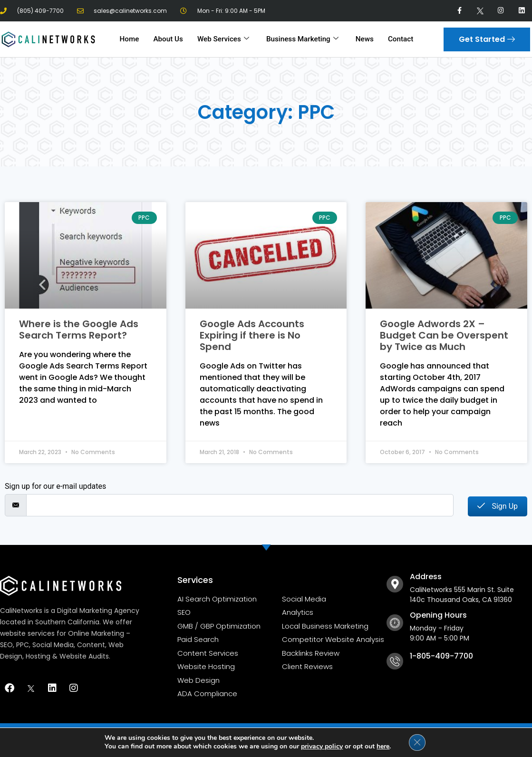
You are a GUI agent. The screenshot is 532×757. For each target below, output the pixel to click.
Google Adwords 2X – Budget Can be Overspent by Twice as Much (444, 335)
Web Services (224, 39)
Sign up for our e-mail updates (55, 486)
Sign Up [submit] (498, 506)
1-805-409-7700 (441, 656)
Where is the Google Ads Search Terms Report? (79, 330)
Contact (399, 39)
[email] (240, 505)
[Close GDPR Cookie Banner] (417, 742)
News (364, 39)
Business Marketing (302, 39)
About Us (169, 39)
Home (131, 39)
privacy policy (322, 746)
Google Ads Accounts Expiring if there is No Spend (252, 335)
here (383, 746)
